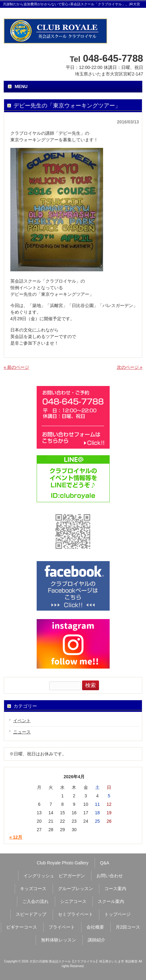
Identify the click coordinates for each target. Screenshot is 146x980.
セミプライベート (76, 914)
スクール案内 (111, 901)
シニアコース (73, 901)
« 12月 (16, 837)
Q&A (105, 863)
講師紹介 (96, 940)
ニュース (22, 732)
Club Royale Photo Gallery (63, 863)
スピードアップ (31, 914)
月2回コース (128, 927)
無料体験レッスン (59, 940)
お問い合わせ (110, 876)
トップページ (117, 914)
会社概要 (95, 927)
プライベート (62, 927)
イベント (22, 721)
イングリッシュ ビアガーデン (54, 876)
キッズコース (33, 889)
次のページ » (130, 367)
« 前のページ (17, 367)
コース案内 (115, 889)
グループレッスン (76, 889)
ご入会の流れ (35, 901)
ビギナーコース (22, 927)
